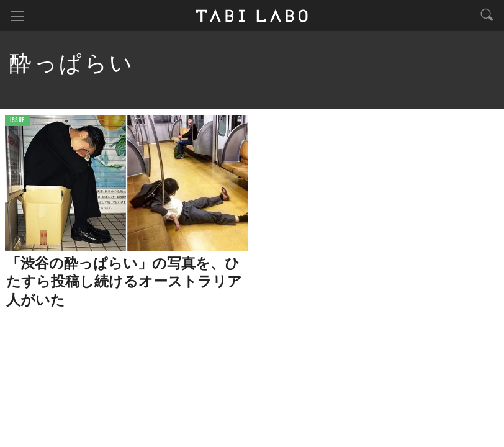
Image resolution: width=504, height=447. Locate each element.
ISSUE (17, 121)
